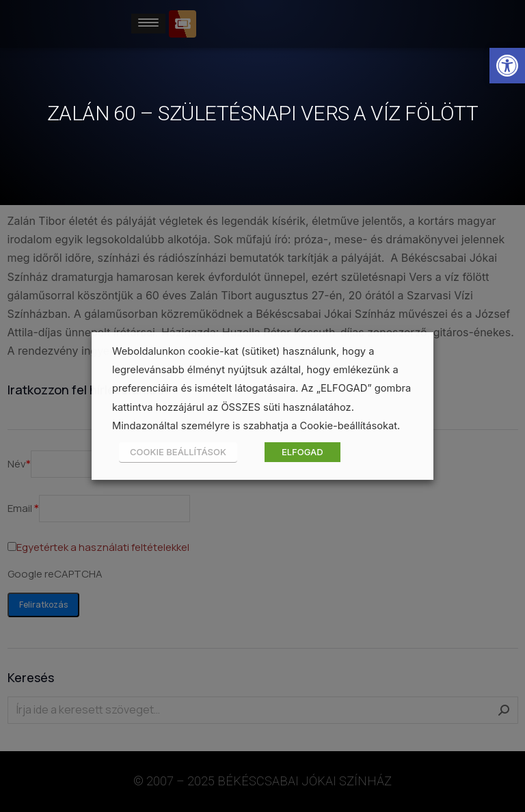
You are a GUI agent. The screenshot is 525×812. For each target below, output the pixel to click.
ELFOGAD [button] (302, 452)
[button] (507, 66)
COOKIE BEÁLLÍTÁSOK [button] (178, 452)
